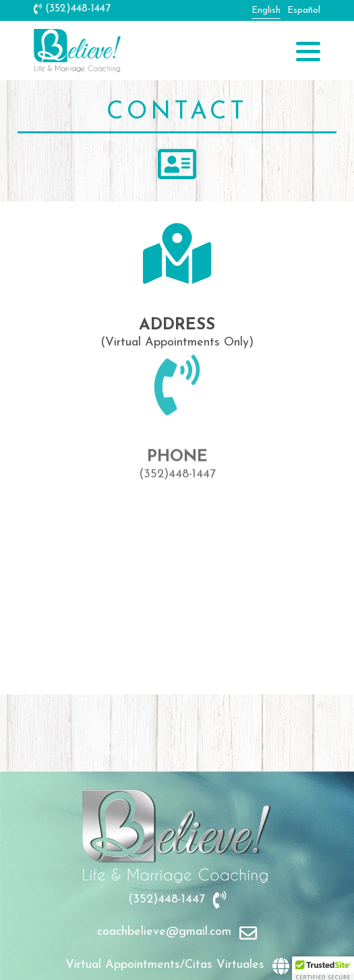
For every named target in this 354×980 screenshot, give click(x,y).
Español (304, 10)
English (266, 10)
